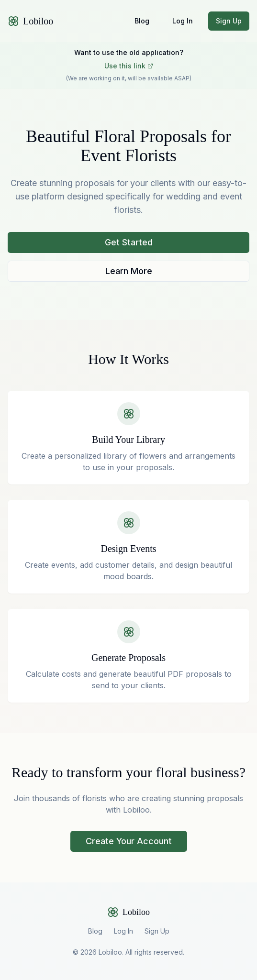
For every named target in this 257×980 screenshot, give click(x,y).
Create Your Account (129, 841)
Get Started (129, 242)
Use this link (129, 66)
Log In (183, 21)
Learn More (129, 271)
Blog (142, 21)
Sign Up (229, 21)
